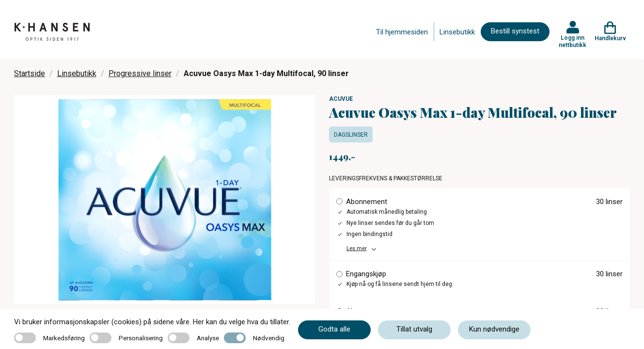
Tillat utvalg (414, 329)
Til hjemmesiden (402, 32)
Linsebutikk (457, 32)
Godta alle (334, 329)
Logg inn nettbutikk (573, 41)
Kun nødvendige (494, 329)
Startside (30, 73)
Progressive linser (140, 73)
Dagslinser (351, 135)
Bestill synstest (515, 31)
